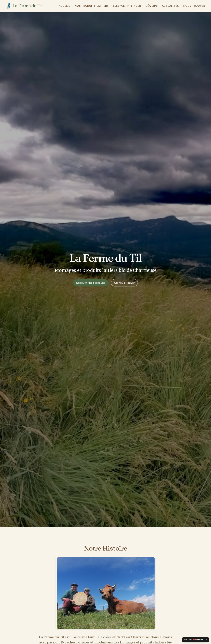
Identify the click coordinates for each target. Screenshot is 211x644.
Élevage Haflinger (127, 6)
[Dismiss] (207, 640)
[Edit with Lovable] (193, 640)
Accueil (65, 6)
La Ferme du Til (27, 6)
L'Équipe (152, 6)
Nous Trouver (194, 6)
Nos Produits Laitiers (92, 6)
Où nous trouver (124, 283)
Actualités (170, 6)
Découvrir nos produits (91, 283)
